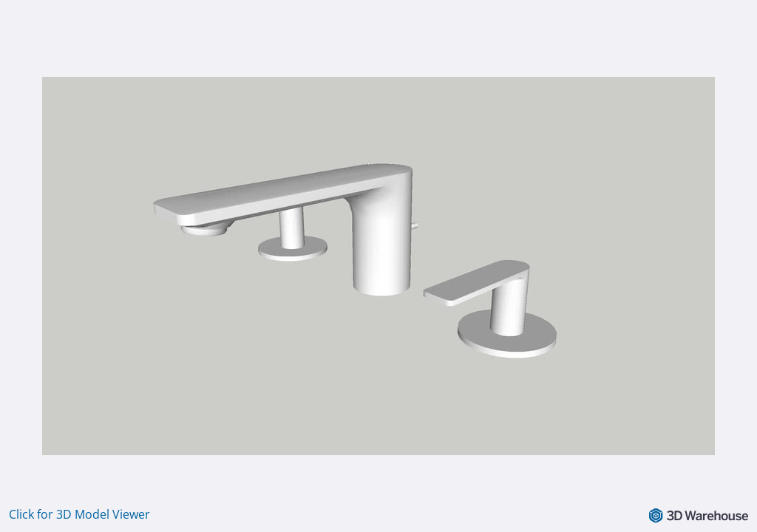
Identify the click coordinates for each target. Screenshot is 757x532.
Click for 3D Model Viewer (79, 514)
